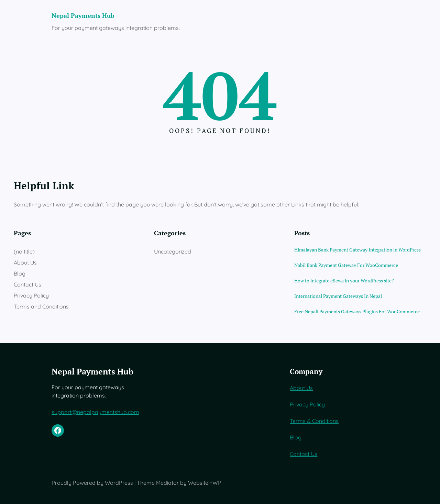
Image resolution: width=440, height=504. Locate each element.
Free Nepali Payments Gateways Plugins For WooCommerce (357, 311)
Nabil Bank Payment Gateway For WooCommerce (346, 265)
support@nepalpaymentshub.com (95, 412)
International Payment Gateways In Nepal (338, 296)
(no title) (24, 251)
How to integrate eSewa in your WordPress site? (344, 281)
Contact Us (27, 284)
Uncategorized (173, 251)
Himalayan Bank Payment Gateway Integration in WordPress (357, 250)
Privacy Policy (31, 295)
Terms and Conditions (41, 306)
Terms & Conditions (314, 421)
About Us (25, 262)
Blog (20, 273)
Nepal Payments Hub (83, 16)
